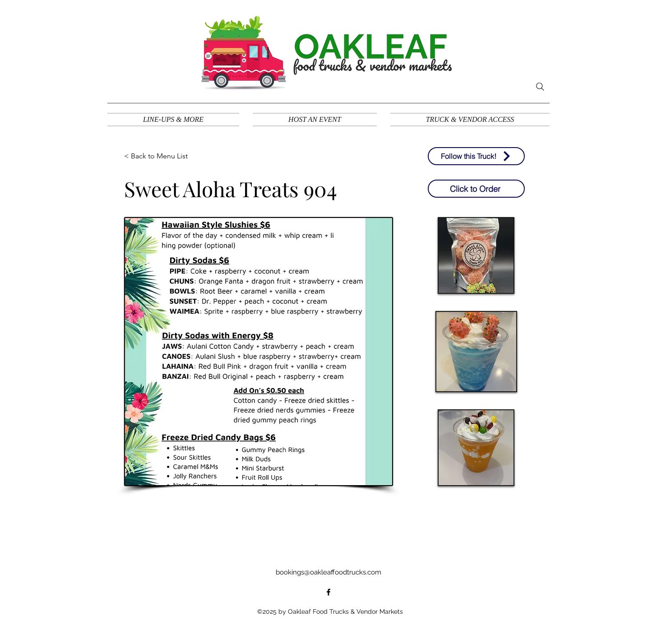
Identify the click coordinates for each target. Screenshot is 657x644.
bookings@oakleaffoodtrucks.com (328, 572)
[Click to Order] (476, 189)
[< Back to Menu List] (158, 156)
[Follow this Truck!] (476, 156)
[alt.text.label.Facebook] (328, 592)
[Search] (540, 87)
